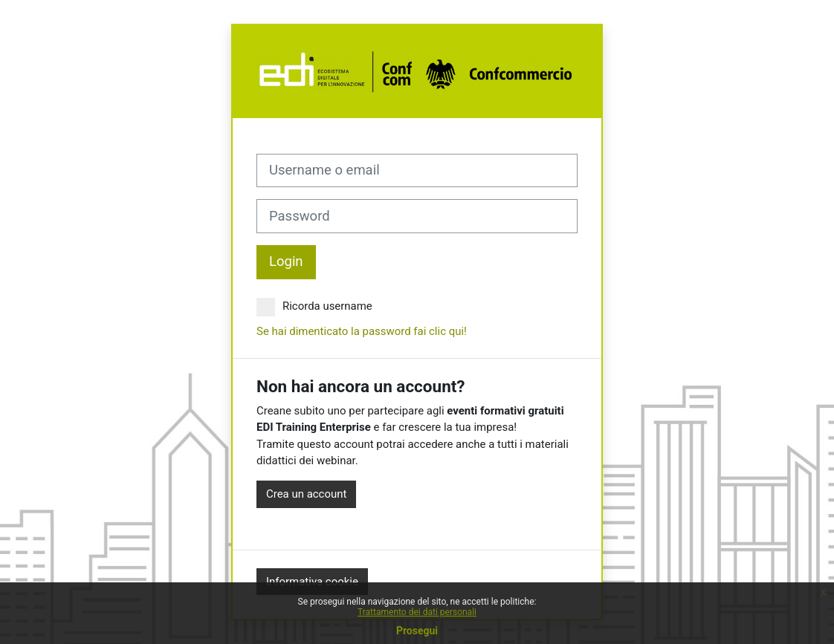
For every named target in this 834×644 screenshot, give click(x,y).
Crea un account (306, 494)
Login (286, 261)
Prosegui (417, 631)
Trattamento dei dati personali (417, 612)
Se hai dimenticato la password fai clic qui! (362, 331)
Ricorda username (314, 306)
